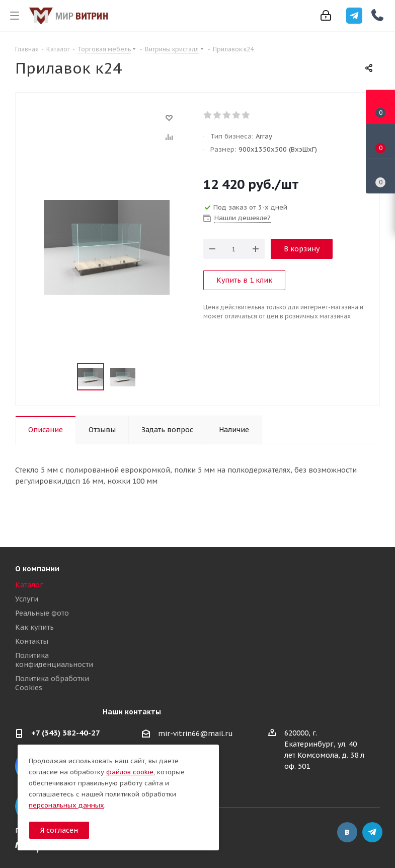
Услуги (27, 599)
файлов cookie (130, 772)
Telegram (372, 832)
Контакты (32, 641)
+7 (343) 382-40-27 (66, 733)
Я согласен (59, 830)
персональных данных (66, 805)
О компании (37, 569)
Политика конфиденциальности (54, 660)
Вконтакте (347, 832)
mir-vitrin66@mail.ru (195, 733)
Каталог (29, 585)
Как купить (34, 627)
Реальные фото (42, 613)
